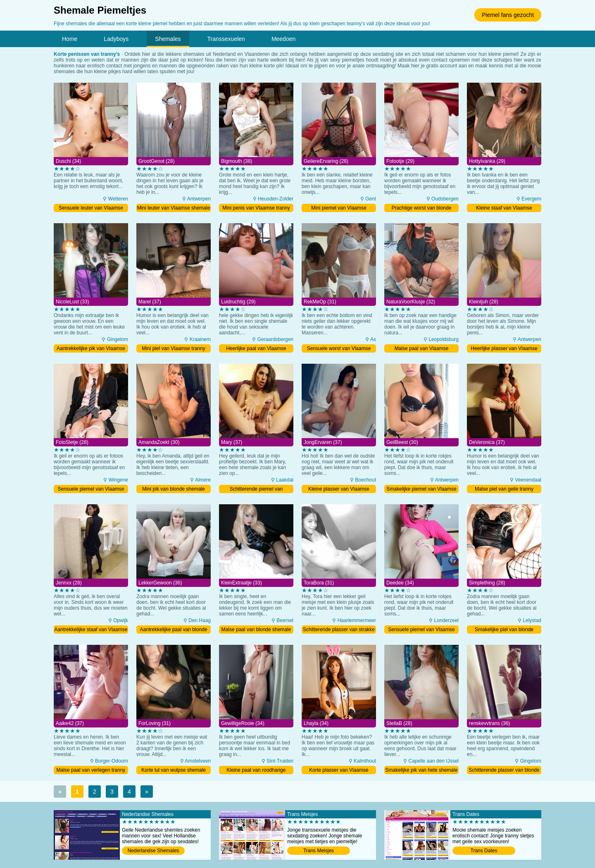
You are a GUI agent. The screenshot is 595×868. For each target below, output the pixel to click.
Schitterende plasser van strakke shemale (339, 630)
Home (70, 39)
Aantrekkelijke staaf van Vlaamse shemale (91, 630)
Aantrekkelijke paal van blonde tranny (174, 630)
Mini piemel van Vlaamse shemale (339, 209)
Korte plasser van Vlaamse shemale (339, 771)
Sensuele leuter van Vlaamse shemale (91, 209)
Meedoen (283, 39)
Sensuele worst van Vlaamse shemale (339, 349)
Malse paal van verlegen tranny (91, 770)
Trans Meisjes (319, 851)
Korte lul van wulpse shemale (174, 770)
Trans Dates (484, 851)
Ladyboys (116, 39)
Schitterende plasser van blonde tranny (504, 771)
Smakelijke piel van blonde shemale (504, 630)
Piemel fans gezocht (508, 15)
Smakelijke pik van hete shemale (422, 770)
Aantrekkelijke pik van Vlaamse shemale (91, 349)
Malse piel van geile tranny (504, 489)
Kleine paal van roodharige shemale (256, 771)
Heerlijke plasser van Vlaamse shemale (504, 349)
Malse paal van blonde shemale (256, 630)
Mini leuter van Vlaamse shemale (174, 208)
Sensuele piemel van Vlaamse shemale (91, 490)
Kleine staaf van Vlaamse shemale (504, 209)
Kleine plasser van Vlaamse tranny (339, 490)
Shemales (168, 39)
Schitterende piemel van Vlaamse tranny (256, 490)
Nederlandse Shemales (154, 851)
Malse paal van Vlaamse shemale (422, 349)
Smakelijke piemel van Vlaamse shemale (421, 490)
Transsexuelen (226, 39)
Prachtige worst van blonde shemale (422, 209)
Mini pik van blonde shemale (173, 489)
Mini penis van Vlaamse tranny (256, 208)
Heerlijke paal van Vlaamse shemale (256, 349)
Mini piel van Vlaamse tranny (173, 348)
